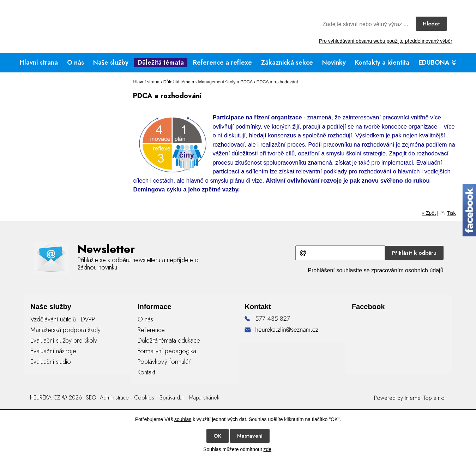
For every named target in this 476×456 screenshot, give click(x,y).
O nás (76, 63)
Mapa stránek (204, 398)
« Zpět (429, 213)
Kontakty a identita (382, 63)
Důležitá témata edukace (169, 340)
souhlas (183, 419)
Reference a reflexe (222, 63)
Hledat (431, 24)
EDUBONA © (438, 63)
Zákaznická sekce (287, 63)
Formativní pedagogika (167, 351)
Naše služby (111, 63)
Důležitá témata (161, 63)
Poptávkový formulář (164, 362)
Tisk (451, 213)
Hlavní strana (39, 63)
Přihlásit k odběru (414, 253)
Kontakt (146, 372)
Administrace (114, 398)
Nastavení (250, 436)
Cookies (144, 398)
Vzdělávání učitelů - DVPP (63, 319)
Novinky (334, 63)
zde (267, 449)
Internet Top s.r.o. (425, 398)
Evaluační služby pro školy (64, 340)
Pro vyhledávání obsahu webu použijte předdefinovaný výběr (385, 41)
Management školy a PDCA (225, 82)
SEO (90, 398)
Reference (151, 330)
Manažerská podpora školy (65, 330)
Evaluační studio (51, 362)
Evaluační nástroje (53, 351)
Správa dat (171, 398)
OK (218, 436)
